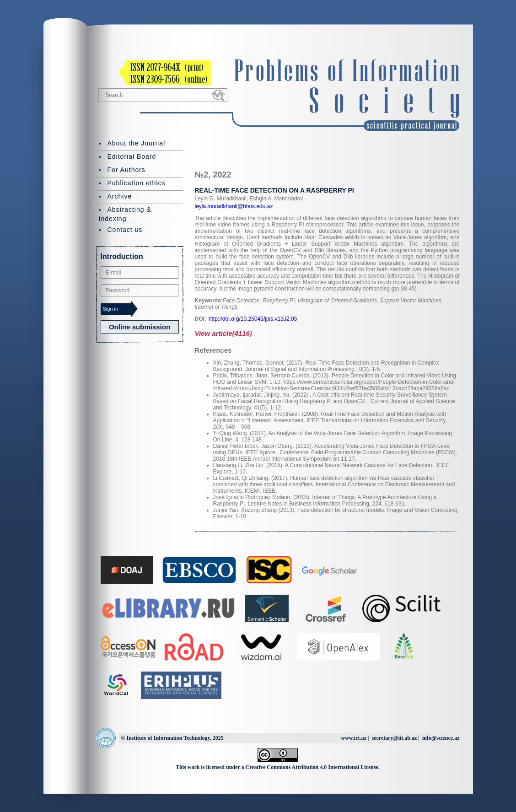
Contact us (125, 230)
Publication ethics (137, 183)
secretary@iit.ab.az (394, 738)
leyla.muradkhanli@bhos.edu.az (234, 206)
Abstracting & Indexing (125, 214)
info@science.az (441, 738)
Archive (120, 196)
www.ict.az (353, 738)
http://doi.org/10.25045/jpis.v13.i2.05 (253, 319)
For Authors (126, 170)
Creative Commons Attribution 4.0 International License (312, 767)
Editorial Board (132, 156)
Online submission (140, 327)
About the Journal (137, 143)
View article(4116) (223, 333)
